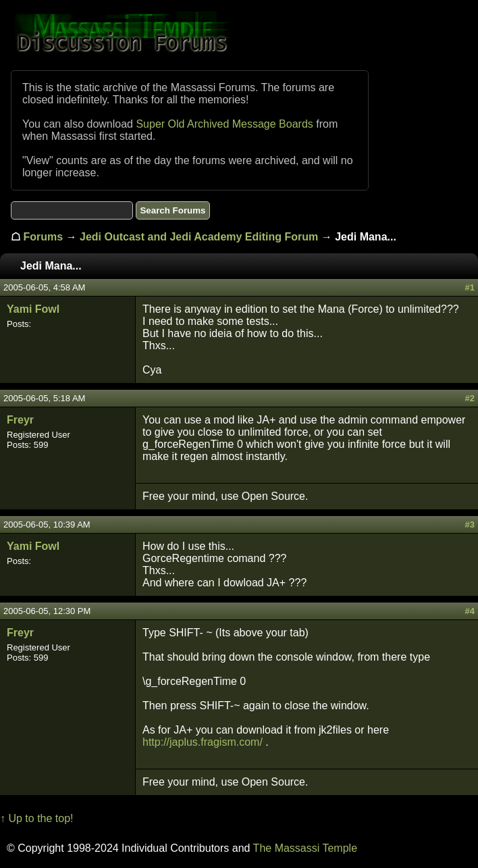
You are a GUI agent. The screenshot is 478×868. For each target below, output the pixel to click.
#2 (470, 398)
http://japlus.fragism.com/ (203, 742)
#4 (470, 611)
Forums (43, 237)
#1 (470, 287)
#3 (470, 525)
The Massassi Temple (305, 848)
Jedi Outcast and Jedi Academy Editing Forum (199, 237)
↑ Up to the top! (37, 818)
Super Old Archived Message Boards (224, 124)
